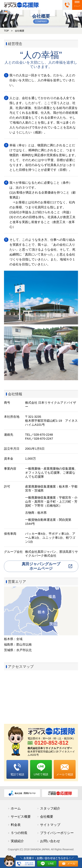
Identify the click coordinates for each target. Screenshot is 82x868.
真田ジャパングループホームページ (41, 566)
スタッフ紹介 (50, 808)
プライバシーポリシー (57, 833)
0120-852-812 (51, 743)
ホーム (16, 808)
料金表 (16, 825)
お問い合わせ (50, 841)
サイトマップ (50, 825)
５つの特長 (19, 833)
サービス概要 (21, 817)
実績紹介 (17, 841)
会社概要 (47, 817)
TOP (6, 31)
